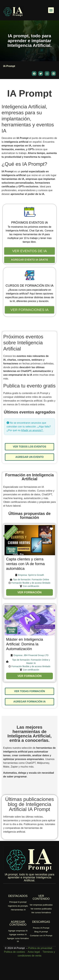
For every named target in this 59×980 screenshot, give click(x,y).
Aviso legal (34, 952)
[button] (51, 10)
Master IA (31, 663)
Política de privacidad (40, 948)
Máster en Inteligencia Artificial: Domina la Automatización (25, 644)
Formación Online (40, 580)
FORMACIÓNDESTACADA (11, 532)
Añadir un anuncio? (32, 430)
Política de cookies (14, 952)
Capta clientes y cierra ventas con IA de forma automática (25, 564)
